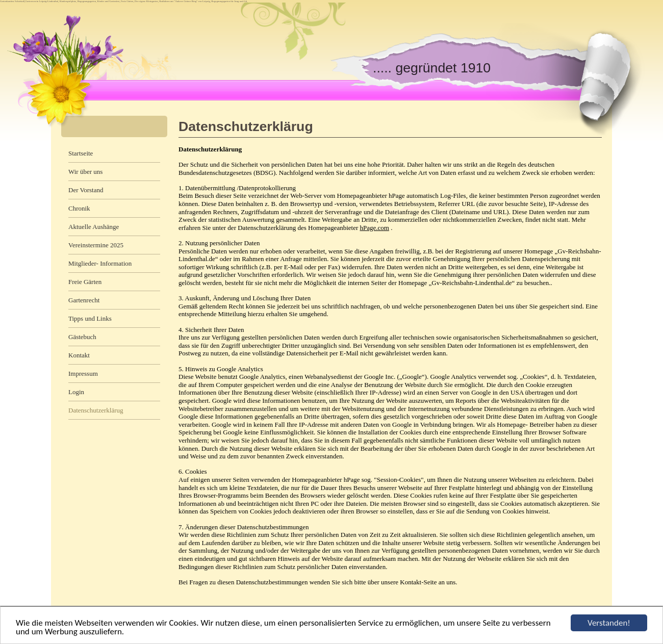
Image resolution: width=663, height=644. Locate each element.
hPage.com (375, 228)
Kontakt (79, 355)
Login (76, 392)
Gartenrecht (84, 300)
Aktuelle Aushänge (94, 227)
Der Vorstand (86, 190)
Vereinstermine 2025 (96, 245)
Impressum (83, 373)
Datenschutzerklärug (96, 410)
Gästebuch (82, 337)
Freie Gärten (85, 282)
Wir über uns (85, 172)
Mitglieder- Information (100, 263)
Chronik (79, 208)
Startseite (81, 153)
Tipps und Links (90, 318)
